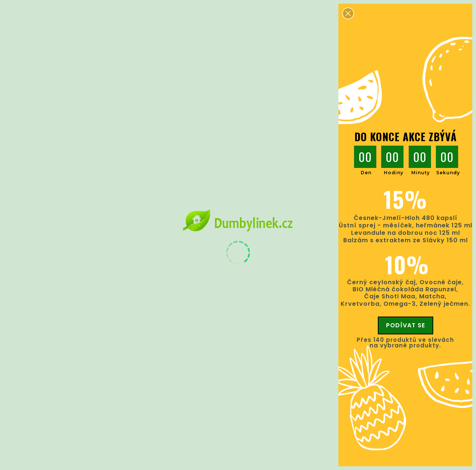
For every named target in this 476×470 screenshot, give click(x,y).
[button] (348, 13)
